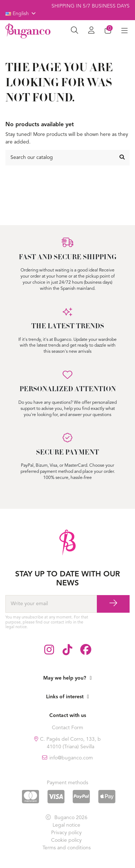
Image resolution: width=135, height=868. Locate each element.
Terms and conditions (67, 848)
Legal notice (66, 825)
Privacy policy (66, 833)
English (21, 14)
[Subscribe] (113, 604)
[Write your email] (51, 604)
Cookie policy (66, 840)
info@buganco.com (71, 758)
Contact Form (67, 728)
